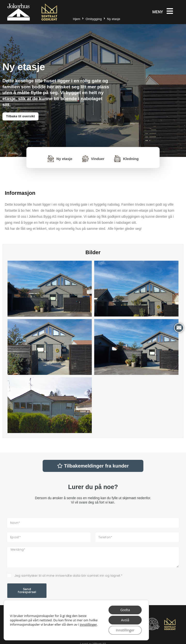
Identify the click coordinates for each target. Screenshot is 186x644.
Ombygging (93, 19)
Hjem (77, 19)
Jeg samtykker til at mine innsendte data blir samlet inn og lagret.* (69, 576)
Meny (158, 12)
